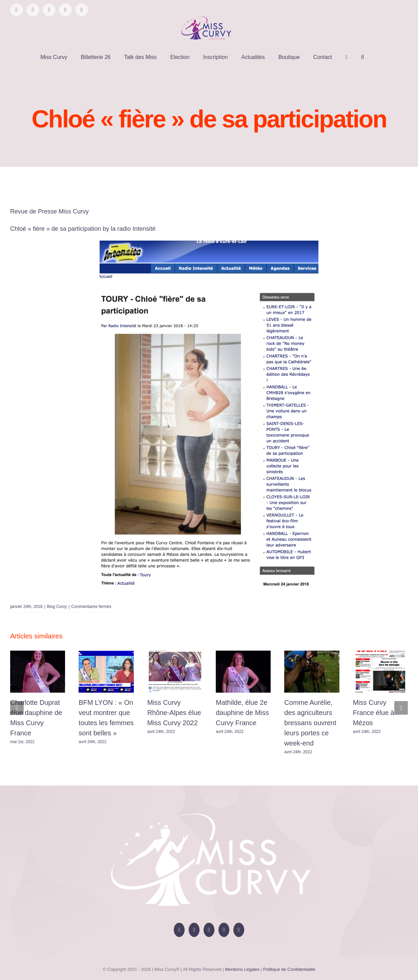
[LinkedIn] (239, 930)
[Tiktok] (224, 930)
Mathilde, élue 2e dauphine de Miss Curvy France (242, 713)
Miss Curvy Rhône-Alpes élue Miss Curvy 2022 (174, 713)
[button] (363, 57)
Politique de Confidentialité (289, 969)
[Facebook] (179, 930)
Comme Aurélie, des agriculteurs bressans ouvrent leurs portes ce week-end (310, 723)
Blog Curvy (57, 607)
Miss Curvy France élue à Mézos (374, 713)
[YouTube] (194, 930)
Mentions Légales (242, 969)
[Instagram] (209, 930)
